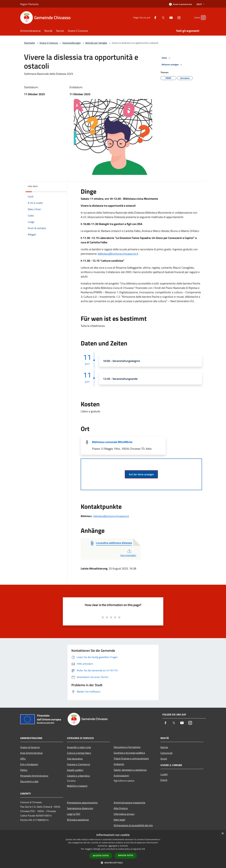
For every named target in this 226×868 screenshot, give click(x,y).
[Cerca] (202, 18)
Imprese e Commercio (78, 764)
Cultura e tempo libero (79, 753)
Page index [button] (33, 186)
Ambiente (119, 764)
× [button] (222, 834)
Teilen (166, 58)
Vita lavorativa (75, 759)
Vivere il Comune (49, 43)
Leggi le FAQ (74, 814)
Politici (24, 770)
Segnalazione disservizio (80, 808)
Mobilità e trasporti (77, 786)
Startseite (29, 43)
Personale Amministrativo (34, 776)
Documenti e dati (29, 781)
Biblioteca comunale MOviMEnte (112, 442)
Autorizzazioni (121, 776)
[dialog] (113, 849)
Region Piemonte (29, 4)
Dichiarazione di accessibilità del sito (133, 825)
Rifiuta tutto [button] (126, 855)
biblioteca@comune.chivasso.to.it (118, 254)
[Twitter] (158, 17)
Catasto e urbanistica (78, 776)
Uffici (23, 759)
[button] (113, 863)
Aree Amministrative (31, 753)
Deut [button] (201, 4)
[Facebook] (150, 17)
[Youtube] (166, 17)
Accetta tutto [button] (101, 856)
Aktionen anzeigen (172, 65)
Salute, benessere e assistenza (130, 770)
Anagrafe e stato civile (79, 747)
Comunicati (167, 753)
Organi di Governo (30, 747)
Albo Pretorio (121, 808)
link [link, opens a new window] (143, 849)
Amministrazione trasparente (130, 803)
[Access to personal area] (180, 4)
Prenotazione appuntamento (82, 803)
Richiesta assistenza (78, 820)
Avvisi (164, 759)
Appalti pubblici (75, 770)
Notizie (164, 747)
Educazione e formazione (127, 747)
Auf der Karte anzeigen (141, 474)
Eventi (164, 780)
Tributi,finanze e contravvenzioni (131, 758)
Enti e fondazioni (29, 764)
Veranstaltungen (72, 43)
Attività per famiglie (96, 43)
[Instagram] (174, 17)
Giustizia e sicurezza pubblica (129, 753)
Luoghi (164, 774)
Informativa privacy (124, 814)
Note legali (119, 820)
